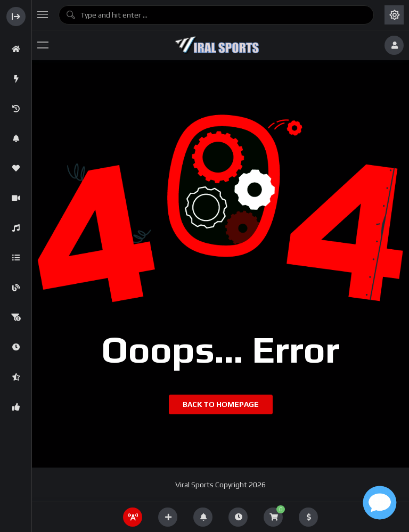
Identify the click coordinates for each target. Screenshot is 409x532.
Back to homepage (221, 404)
